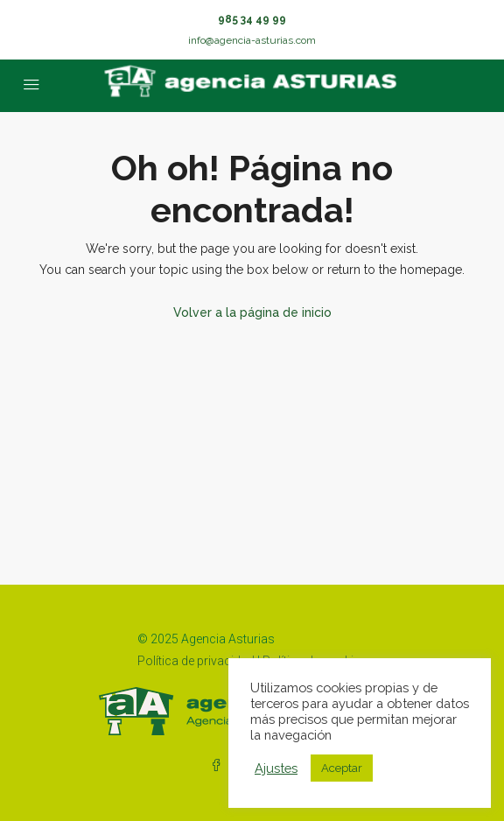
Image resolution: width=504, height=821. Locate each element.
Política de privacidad (196, 661)
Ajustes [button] (276, 768)
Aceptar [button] (342, 768)
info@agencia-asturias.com (252, 40)
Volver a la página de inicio (252, 312)
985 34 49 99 (252, 19)
